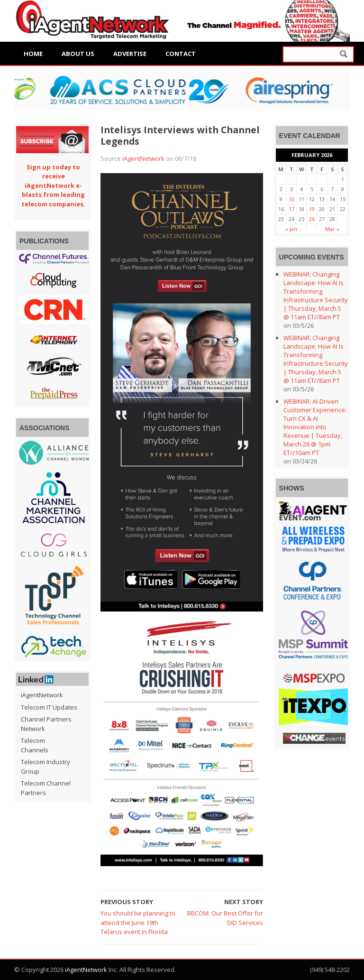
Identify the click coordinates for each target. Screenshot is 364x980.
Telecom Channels (35, 745)
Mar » (332, 229)
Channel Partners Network (46, 724)
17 (291, 209)
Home (33, 54)
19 (312, 209)
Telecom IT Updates (49, 707)
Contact (181, 54)
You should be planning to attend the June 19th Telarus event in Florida (138, 922)
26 (312, 219)
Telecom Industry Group (45, 767)
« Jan (291, 229)
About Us (78, 54)
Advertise (130, 54)
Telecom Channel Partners (46, 788)
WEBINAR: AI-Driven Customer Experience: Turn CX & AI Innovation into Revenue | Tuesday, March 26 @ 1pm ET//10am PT (315, 427)
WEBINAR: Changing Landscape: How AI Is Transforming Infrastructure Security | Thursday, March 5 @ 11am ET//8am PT (316, 296)
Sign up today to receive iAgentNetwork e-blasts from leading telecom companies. (53, 185)
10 (291, 199)
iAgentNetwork (143, 158)
